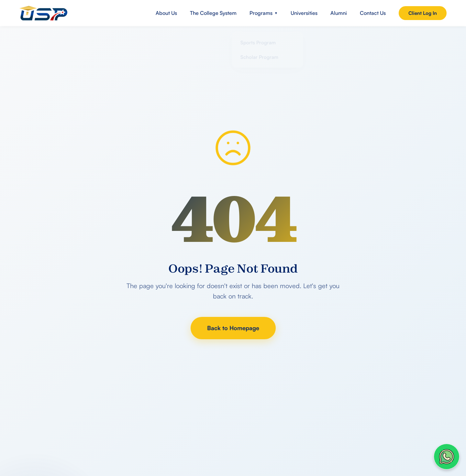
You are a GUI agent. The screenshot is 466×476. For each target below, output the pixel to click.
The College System (213, 13)
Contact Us (373, 13)
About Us (166, 13)
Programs (264, 13)
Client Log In (423, 13)
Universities (304, 13)
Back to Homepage (233, 328)
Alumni (339, 13)
